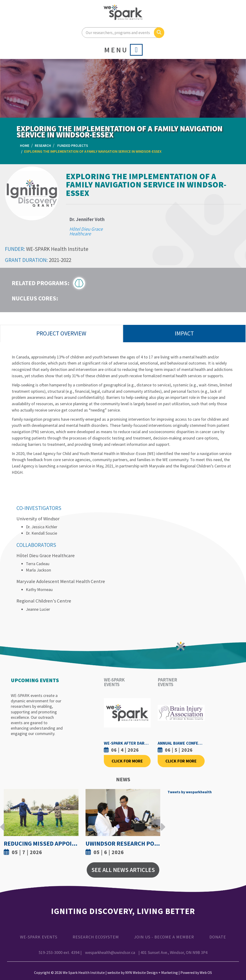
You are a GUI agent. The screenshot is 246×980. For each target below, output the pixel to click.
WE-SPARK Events (39, 937)
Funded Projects (73, 146)
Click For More (127, 761)
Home (25, 146)
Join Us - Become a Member (164, 937)
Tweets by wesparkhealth (190, 792)
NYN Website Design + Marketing (152, 972)
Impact (184, 333)
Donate (218, 937)
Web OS (206, 972)
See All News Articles (123, 870)
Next (162, 823)
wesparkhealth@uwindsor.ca (110, 952)
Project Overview (61, 333)
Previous (3, 823)
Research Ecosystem (96, 937)
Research (43, 146)
